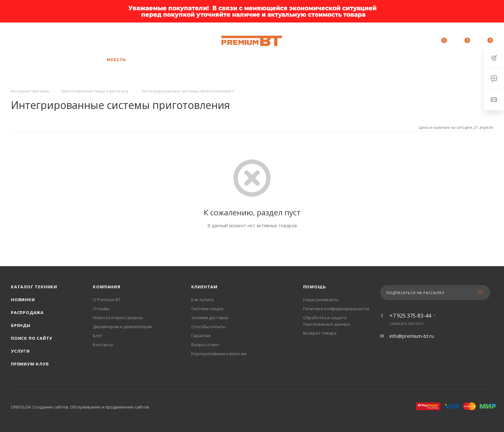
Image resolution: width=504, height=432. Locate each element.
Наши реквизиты (321, 300)
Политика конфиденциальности (336, 309)
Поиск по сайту (32, 338)
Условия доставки (210, 318)
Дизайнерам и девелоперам (122, 327)
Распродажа (27, 312)
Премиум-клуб (30, 364)
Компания (107, 287)
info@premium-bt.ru (412, 336)
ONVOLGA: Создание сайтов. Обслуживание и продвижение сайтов (80, 407)
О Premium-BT (107, 300)
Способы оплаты (208, 327)
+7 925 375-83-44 (58, 41)
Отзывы (101, 309)
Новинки (23, 300)
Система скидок (207, 309)
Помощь (315, 287)
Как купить (203, 300)
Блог (97, 336)
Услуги (20, 351)
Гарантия (201, 336)
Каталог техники (34, 287)
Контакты (103, 345)
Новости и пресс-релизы (118, 318)
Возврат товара (320, 333)
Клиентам (204, 287)
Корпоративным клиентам (219, 354)
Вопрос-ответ (205, 345)
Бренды (21, 325)
